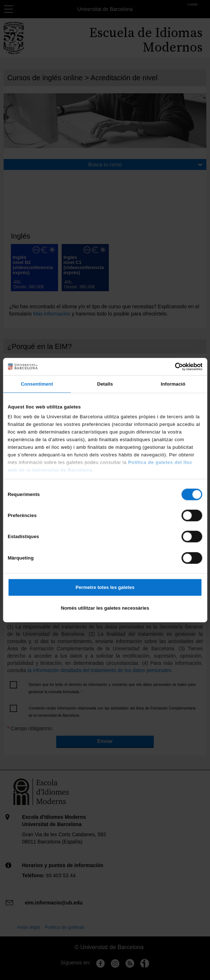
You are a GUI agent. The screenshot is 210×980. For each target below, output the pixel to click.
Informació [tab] (173, 384)
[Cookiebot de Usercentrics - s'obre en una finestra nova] (171, 366)
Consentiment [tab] (37, 384)
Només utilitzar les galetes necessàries (105, 608)
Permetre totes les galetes (105, 587)
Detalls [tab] (105, 384)
